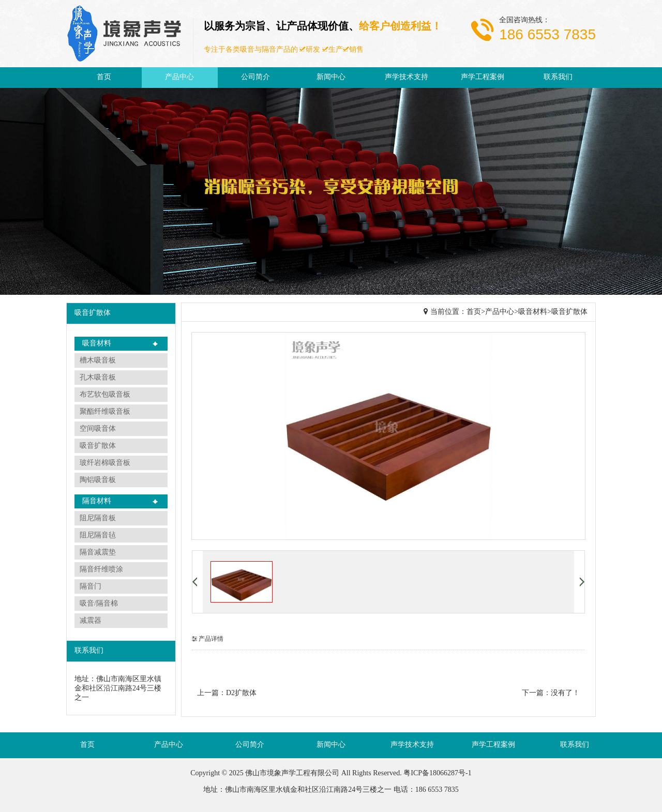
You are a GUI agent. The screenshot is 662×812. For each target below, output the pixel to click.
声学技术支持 (407, 77)
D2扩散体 (241, 693)
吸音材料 (97, 344)
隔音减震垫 (98, 553)
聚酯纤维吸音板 (105, 412)
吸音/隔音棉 (99, 604)
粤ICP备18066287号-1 (437, 773)
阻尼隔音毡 (98, 536)
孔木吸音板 (98, 378)
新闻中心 (331, 77)
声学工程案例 (483, 77)
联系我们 (558, 77)
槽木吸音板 (98, 361)
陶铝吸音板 (98, 480)
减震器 (91, 621)
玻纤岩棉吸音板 (105, 463)
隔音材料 (97, 501)
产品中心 (179, 77)
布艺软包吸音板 (105, 395)
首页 (104, 77)
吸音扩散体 (98, 446)
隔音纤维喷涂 (101, 570)
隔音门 (91, 587)
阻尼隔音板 (98, 518)
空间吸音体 (98, 429)
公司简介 (255, 77)
